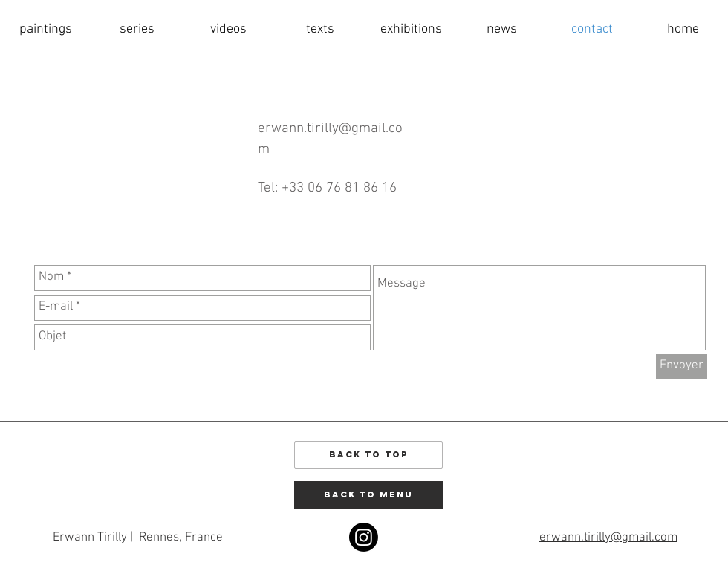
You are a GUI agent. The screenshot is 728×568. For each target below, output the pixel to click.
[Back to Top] (368, 455)
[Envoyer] (682, 366)
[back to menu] (368, 495)
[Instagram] (364, 537)
